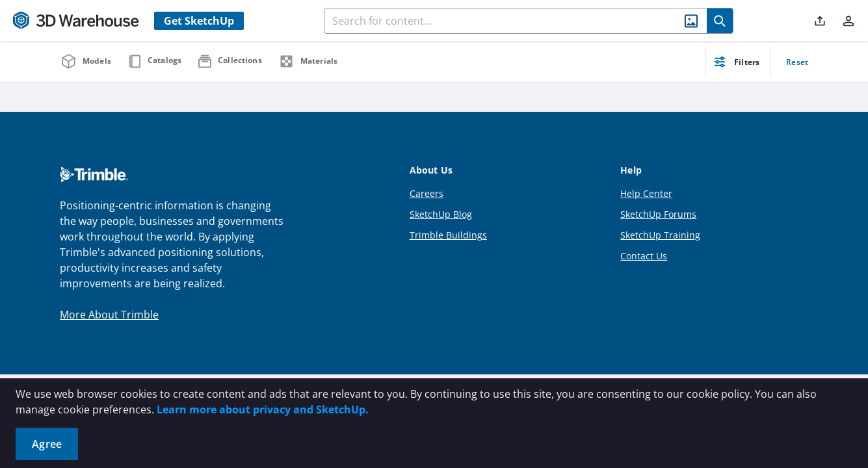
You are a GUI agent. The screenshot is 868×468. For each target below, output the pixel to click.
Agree (47, 444)
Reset (797, 62)
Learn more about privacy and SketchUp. (263, 409)
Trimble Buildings (448, 235)
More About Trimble (109, 315)
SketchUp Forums (658, 214)
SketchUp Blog (441, 214)
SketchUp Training (660, 235)
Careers (427, 193)
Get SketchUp (199, 21)
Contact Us (644, 256)
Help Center (646, 193)
